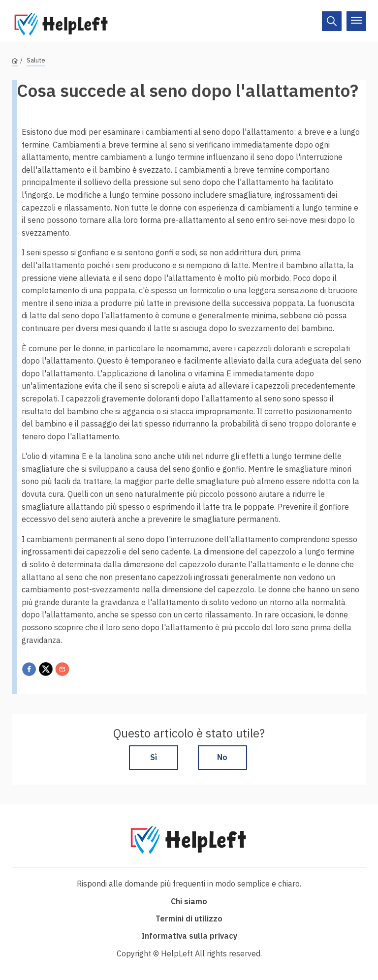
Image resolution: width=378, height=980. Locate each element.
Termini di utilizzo (189, 919)
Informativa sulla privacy (189, 936)
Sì (154, 757)
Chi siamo (189, 901)
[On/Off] (332, 21)
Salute (36, 60)
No (222, 757)
